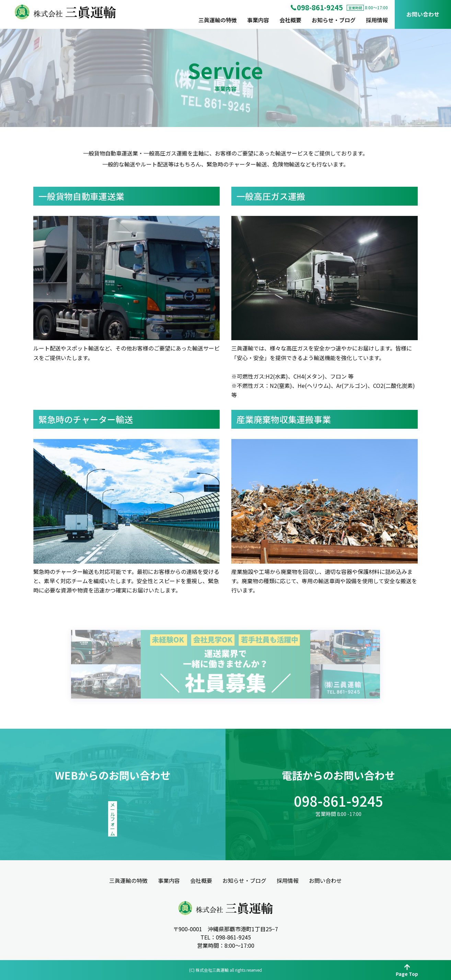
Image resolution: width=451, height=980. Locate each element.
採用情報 (377, 20)
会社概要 (290, 20)
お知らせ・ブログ (334, 20)
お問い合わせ (423, 14)
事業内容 (258, 20)
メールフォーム (113, 810)
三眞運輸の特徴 (218, 20)
